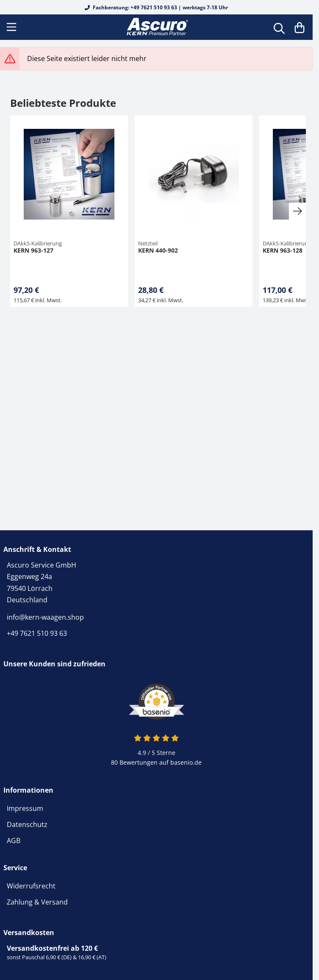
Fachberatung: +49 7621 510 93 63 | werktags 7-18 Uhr (156, 7)
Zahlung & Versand (37, 902)
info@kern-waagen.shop (45, 617)
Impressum (25, 808)
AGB (14, 841)
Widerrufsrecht (31, 886)
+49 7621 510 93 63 (37, 633)
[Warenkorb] (300, 27)
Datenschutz (27, 824)
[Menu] (12, 27)
